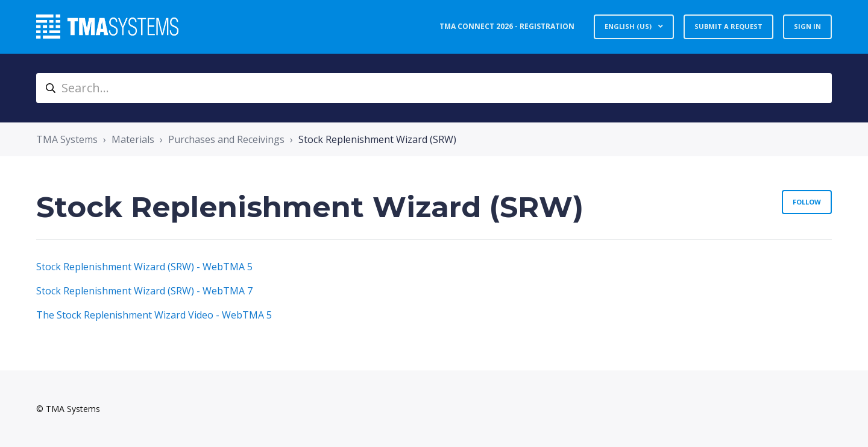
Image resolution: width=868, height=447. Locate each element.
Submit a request (728, 26)
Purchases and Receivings (226, 139)
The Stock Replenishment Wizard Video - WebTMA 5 (154, 315)
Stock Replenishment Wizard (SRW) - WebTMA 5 (144, 267)
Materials (133, 139)
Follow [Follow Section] (807, 202)
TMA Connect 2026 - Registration (507, 26)
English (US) (629, 26)
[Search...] (434, 88)
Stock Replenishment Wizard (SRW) (377, 139)
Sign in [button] (807, 26)
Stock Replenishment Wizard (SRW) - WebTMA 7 (144, 291)
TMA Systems (67, 139)
